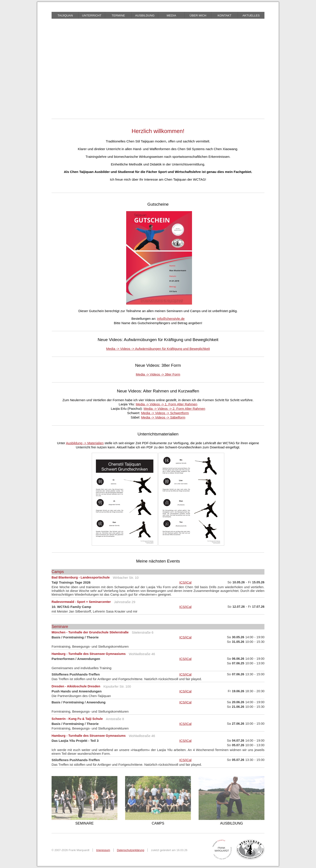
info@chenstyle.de (171, 319)
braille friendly (71, 9)
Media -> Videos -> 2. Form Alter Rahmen (174, 409)
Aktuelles (251, 15)
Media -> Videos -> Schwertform (165, 413)
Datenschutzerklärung (131, 850)
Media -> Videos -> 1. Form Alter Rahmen (166, 404)
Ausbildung (145, 15)
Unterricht (92, 15)
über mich (198, 15)
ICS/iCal (185, 582)
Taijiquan (65, 15)
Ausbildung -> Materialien (85, 443)
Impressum (103, 850)
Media (171, 15)
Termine (118, 15)
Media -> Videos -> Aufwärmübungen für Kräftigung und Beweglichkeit (158, 349)
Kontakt (224, 15)
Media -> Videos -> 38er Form (158, 374)
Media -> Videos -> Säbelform (163, 417)
